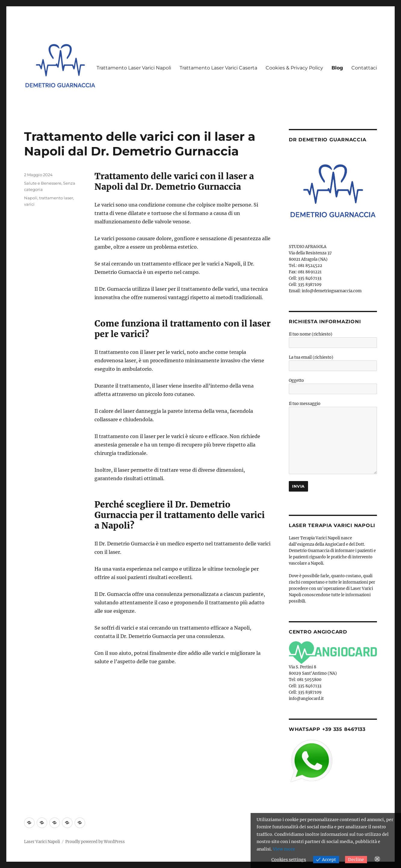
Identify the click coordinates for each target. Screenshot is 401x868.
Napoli (31, 198)
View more (284, 849)
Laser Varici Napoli (42, 842)
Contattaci (364, 68)
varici (29, 204)
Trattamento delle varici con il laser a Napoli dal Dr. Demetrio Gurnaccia (140, 144)
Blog (337, 68)
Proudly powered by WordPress (95, 842)
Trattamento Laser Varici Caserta (218, 68)
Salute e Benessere (43, 183)
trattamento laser (56, 198)
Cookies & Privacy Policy (294, 68)
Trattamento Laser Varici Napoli (134, 68)
